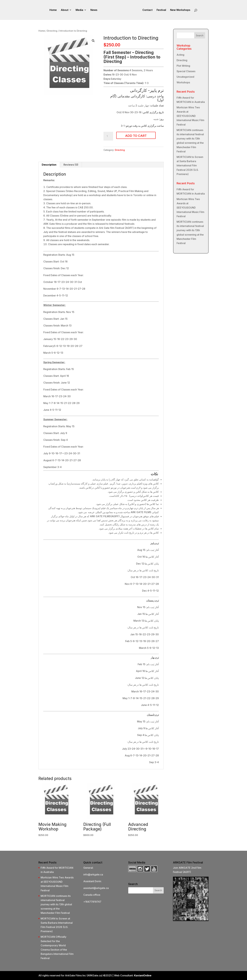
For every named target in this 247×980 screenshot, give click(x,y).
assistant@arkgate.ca (96, 888)
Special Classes (186, 71)
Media (79, 10)
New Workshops (180, 10)
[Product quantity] (108, 136)
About (65, 10)
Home (53, 10)
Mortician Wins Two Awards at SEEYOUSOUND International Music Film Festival (190, 116)
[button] (93, 41)
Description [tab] (49, 165)
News (94, 10)
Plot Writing (183, 66)
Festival (161, 10)
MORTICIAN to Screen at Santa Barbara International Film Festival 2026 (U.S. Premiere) (190, 166)
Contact (147, 10)
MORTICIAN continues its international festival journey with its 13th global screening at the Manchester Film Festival (56, 904)
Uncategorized (185, 77)
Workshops (183, 82)
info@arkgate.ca (93, 874)
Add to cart (136, 136)
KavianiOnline (143, 975)
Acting (180, 55)
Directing (52, 31)
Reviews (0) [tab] (71, 165)
